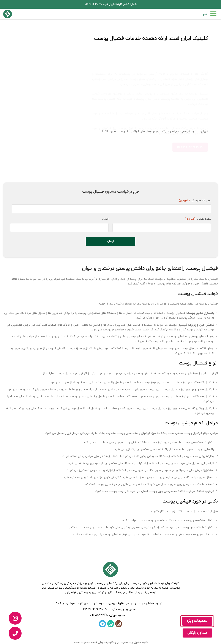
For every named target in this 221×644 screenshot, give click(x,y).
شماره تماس (198, 216)
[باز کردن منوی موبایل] (210, 14)
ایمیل (105, 216)
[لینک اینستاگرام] (119, 621)
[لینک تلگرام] (102, 621)
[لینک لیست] (111, 607)
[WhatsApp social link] (111, 621)
